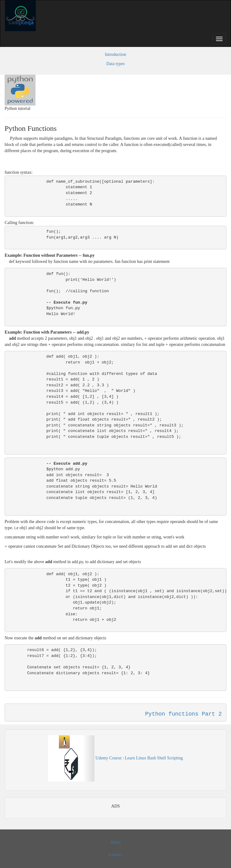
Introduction (115, 54)
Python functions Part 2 (184, 714)
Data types (115, 64)
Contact (116, 855)
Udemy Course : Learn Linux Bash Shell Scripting (115, 758)
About (115, 842)
